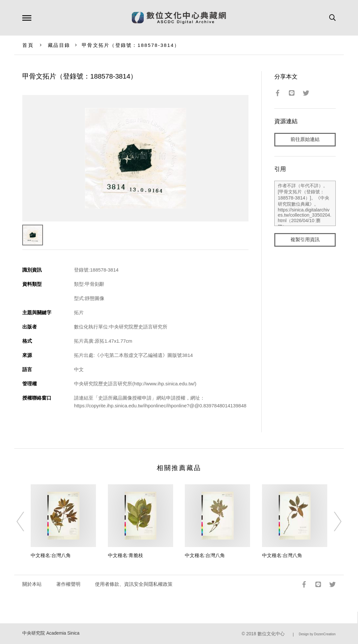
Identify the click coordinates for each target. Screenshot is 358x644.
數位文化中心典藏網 (179, 18)
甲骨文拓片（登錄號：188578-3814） (131, 45)
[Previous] (26, 521)
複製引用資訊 (305, 240)
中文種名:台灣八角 (51, 555)
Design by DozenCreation (317, 634)
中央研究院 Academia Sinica (51, 633)
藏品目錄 (59, 45)
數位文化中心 (271, 634)
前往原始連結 (305, 140)
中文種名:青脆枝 (126, 555)
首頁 (28, 45)
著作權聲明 (68, 584)
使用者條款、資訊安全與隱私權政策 (134, 584)
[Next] (332, 521)
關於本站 (32, 584)
